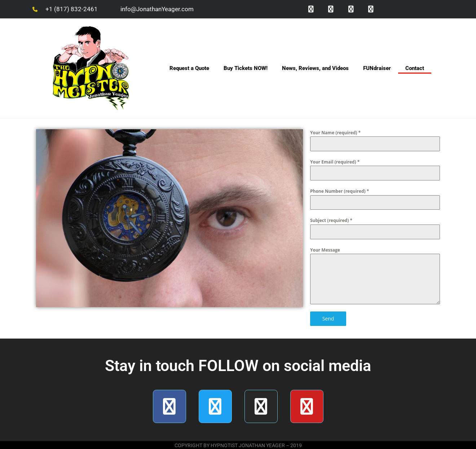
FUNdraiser (377, 69)
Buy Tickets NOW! (246, 69)
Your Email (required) (335, 163)
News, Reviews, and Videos (315, 69)
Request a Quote (189, 69)
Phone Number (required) (340, 192)
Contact (415, 69)
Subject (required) (331, 221)
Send (328, 319)
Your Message (325, 251)
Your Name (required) (335, 133)
